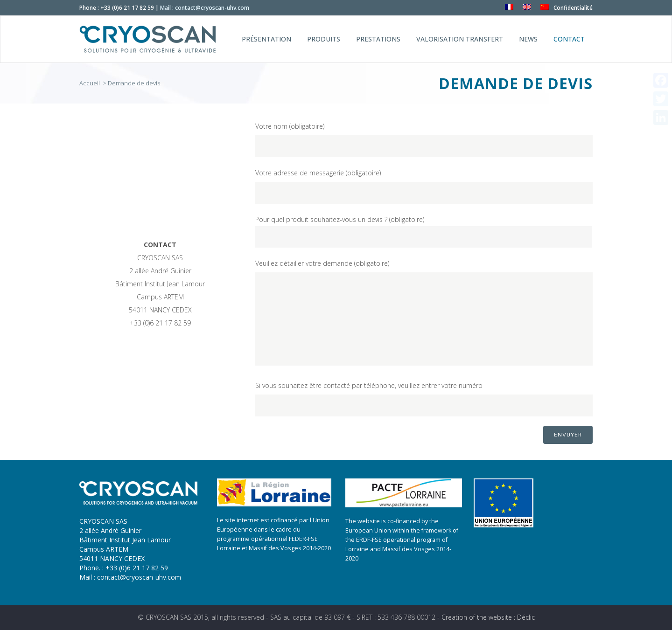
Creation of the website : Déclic (488, 617)
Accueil (90, 83)
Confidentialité (573, 8)
